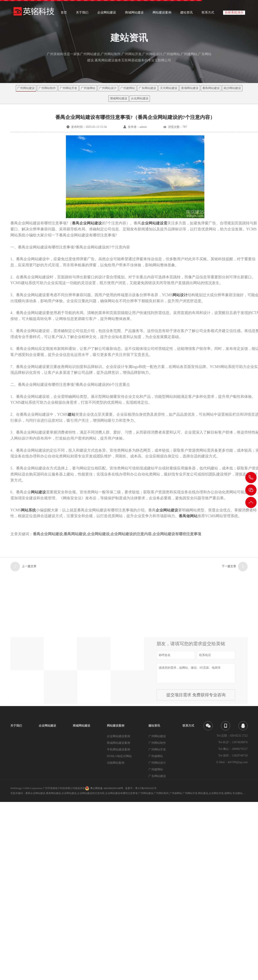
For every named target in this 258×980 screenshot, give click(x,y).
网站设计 (180, 295)
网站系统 (28, 510)
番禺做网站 (188, 516)
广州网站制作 (47, 88)
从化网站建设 (140, 98)
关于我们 (82, 14)
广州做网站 (88, 88)
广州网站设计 (108, 88)
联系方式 (208, 14)
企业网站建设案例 (119, 736)
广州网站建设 (26, 88)
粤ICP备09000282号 (146, 788)
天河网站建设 (169, 88)
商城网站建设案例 (119, 743)
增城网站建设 (119, 98)
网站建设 (38, 492)
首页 (64, 14)
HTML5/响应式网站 (119, 756)
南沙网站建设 (232, 88)
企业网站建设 (107, 14)
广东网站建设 (147, 88)
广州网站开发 (68, 88)
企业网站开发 (216, 793)
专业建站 (237, 793)
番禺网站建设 (211, 88)
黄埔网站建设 (190, 88)
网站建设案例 (162, 14)
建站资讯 (186, 14)
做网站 (228, 793)
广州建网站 (128, 88)
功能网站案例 (116, 763)
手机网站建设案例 (119, 750)
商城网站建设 (134, 14)
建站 (72, 414)
